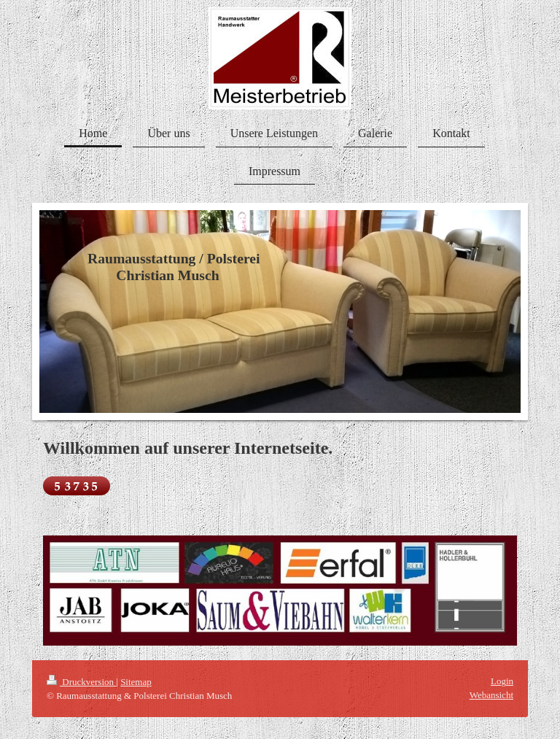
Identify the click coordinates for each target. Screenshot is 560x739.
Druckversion (81, 682)
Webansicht (491, 695)
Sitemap (136, 682)
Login (502, 681)
